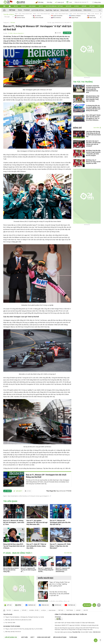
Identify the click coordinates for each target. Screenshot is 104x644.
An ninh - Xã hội (34, 610)
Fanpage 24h (31, 605)
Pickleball (27, 10)
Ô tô (99, 6)
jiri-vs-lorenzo (42, 16)
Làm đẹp (78, 610)
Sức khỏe (69, 6)
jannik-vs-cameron (23, 16)
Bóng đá (23, 6)
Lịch (69, 2)
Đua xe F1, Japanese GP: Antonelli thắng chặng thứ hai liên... (46, 570)
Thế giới (84, 6)
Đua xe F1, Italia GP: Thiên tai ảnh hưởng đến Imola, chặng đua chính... (36, 546)
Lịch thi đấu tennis (76, 10)
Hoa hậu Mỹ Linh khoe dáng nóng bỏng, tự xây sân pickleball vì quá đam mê (59, 594)
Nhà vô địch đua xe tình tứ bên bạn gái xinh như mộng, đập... (11, 570)
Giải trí (41, 6)
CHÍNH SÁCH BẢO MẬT (44, 637)
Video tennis (87, 10)
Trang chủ (6, 23)
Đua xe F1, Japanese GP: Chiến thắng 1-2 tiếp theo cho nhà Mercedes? (60, 546)
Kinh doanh (32, 6)
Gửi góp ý (18, 491)
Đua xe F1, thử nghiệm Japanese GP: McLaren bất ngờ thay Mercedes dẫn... (37, 522)
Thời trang (70, 610)
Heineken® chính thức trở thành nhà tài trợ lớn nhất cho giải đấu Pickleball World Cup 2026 (93, 89)
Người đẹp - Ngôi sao (52, 10)
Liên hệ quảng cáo (11, 637)
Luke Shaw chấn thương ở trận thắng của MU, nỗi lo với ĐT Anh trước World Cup (93, 134)
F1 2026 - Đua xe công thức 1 (16, 33)
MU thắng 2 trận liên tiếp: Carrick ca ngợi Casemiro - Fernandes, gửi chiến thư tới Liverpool (93, 153)
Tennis (20, 10)
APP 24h (8, 605)
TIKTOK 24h (57, 605)
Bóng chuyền (65, 10)
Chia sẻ (68, 33)
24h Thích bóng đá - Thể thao (54, 6)
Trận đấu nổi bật (9, 14)
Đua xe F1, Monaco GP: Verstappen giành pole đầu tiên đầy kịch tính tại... (60, 522)
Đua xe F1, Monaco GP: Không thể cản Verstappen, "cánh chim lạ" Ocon (14, 522)
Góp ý (32, 637)
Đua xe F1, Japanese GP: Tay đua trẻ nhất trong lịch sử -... (28, 570)
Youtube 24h (70, 605)
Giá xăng (50, 2)
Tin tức (16, 6)
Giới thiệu (24, 637)
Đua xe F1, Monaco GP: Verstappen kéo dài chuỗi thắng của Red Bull (46, 476)
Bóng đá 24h (44, 605)
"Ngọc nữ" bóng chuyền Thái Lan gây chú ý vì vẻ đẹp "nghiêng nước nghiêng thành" (59, 584)
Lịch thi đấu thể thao (38, 10)
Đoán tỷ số (59, 2)
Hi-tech (76, 6)
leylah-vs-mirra (60, 16)
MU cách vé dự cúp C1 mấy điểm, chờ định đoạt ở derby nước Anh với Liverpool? (93, 143)
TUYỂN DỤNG (73, 637)
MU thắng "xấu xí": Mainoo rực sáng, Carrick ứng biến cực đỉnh (93, 162)
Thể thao (92, 6)
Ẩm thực (61, 610)
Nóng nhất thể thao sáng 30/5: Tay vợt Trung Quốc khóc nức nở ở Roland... (14, 546)
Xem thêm (67, 553)
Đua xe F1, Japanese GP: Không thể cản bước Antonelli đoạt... (63, 570)
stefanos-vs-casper (78, 16)
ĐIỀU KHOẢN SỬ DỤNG (60, 637)
